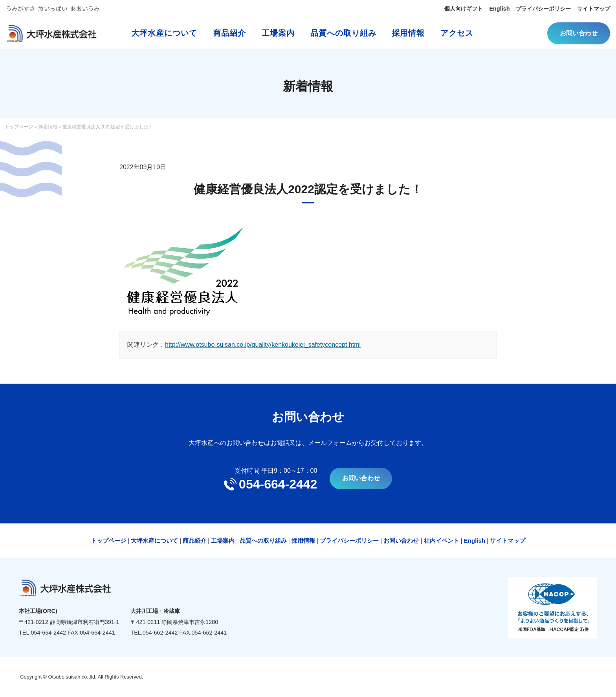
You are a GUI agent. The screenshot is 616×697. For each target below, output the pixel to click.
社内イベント (442, 541)
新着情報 (48, 127)
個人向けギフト (444, 10)
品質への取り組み (347, 37)
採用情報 (412, 37)
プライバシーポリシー (533, 10)
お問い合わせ (578, 37)
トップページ (19, 127)
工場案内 (282, 37)
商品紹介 (233, 37)
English (484, 10)
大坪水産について (168, 37)
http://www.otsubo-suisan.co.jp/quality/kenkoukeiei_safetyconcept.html (263, 345)
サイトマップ (591, 10)
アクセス (461, 37)
